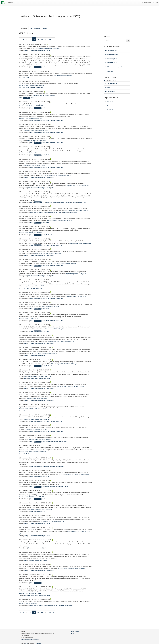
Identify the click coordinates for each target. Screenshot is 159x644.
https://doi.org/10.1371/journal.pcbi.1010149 (63, 264)
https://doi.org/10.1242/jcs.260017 (34, 286)
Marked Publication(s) (112, 110)
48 (35, 39)
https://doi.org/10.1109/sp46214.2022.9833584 (45, 354)
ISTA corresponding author (114, 67)
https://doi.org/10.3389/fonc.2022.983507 (34, 165)
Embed (108, 106)
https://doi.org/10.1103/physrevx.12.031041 (31, 233)
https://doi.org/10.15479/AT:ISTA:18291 (44, 96)
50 (42, 39)
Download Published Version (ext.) (48, 212)
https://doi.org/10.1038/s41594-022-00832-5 (36, 130)
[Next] (54, 39)
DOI (29, 51)
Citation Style (110, 92)
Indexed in (109, 71)
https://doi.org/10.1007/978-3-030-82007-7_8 (38, 376)
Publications (24, 28)
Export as (109, 102)
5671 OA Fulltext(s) (112, 63)
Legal (72, 634)
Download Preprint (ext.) (39, 51)
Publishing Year (111, 59)
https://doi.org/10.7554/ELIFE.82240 (37, 429)
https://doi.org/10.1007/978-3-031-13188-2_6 (64, 364)
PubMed (32, 87)
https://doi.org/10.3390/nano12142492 (80, 243)
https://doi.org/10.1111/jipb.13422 (28, 603)
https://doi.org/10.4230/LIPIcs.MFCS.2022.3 (39, 509)
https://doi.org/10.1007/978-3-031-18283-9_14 (61, 341)
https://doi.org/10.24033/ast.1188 (62, 75)
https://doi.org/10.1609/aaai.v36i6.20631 (54, 521)
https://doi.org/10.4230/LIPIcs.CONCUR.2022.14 (32, 497)
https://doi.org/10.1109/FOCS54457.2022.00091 (32, 452)
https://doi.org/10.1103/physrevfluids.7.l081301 (48, 253)
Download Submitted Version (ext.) (57, 202)
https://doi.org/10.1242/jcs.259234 (77, 296)
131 (50, 39)
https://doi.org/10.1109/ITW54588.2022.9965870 (71, 569)
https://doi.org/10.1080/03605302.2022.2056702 (70, 386)
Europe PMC (39, 87)
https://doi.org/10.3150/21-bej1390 (76, 274)
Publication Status (112, 55)
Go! (128, 40)
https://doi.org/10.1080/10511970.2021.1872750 (32, 409)
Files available (38, 67)
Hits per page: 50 (111, 83)
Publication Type (111, 51)
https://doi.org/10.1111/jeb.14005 (37, 141)
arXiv (49, 51)
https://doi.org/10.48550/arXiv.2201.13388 (48, 49)
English (147, 3)
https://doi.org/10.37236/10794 (51, 307)
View (26, 51)
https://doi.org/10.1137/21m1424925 (37, 399)
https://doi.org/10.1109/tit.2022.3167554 (78, 186)
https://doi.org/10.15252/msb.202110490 (30, 118)
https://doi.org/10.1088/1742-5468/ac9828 (77, 474)
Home (10, 3)
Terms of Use (75, 631)
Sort (107, 87)
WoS (27, 77)
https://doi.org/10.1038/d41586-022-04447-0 (31, 85)
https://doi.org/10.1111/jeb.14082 (28, 153)
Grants (45, 28)
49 (38, 39)
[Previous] (20, 39)
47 (31, 39)
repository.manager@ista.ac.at (30, 640)
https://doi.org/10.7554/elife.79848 (28, 319)
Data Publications (35, 28)
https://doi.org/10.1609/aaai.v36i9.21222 (30, 593)
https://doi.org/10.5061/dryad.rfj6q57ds (40, 440)
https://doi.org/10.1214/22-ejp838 (55, 329)
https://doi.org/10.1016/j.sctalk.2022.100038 (31, 106)
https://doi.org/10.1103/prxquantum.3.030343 (60, 221)
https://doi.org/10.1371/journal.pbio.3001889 (36, 419)
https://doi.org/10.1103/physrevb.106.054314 (58, 176)
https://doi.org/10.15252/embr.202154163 (77, 210)
